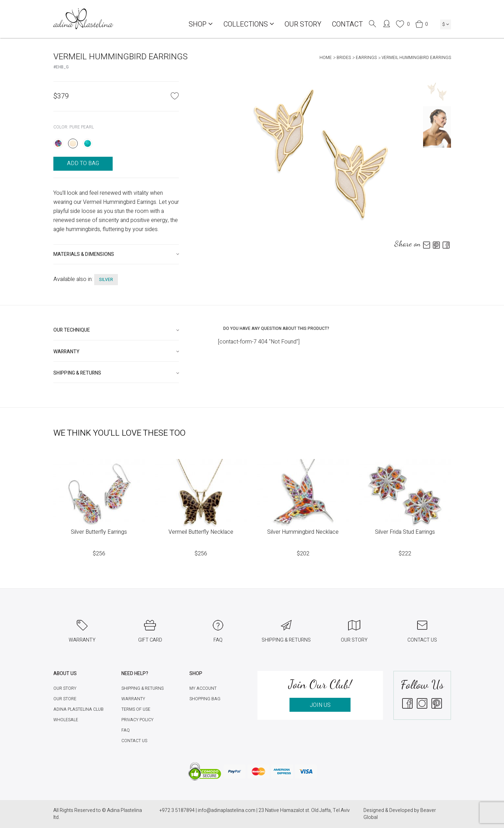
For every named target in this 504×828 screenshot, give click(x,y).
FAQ (126, 730)
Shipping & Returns (142, 688)
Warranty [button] (66, 352)
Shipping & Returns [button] (77, 373)
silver (106, 280)
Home (326, 58)
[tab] (116, 254)
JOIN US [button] (320, 705)
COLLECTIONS (249, 24)
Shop (201, 24)
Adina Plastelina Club (78, 709)
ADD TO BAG (83, 163)
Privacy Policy (137, 720)
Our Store (65, 699)
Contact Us (134, 741)
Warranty (133, 699)
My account (203, 688)
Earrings (366, 58)
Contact (347, 24)
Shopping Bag (205, 699)
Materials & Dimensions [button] (84, 254)
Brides (344, 58)
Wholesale (66, 720)
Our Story (303, 24)
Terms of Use (136, 709)
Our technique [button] (72, 330)
